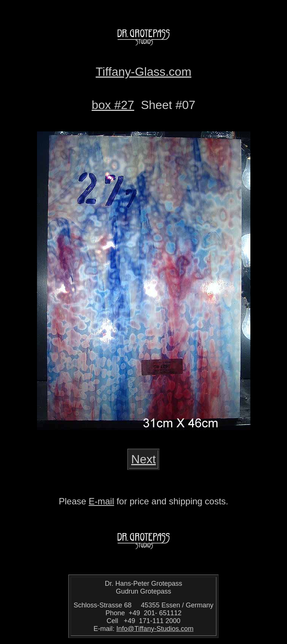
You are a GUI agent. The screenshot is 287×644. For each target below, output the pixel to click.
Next (143, 459)
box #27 (113, 105)
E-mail (101, 501)
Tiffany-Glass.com (143, 72)
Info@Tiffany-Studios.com (155, 629)
